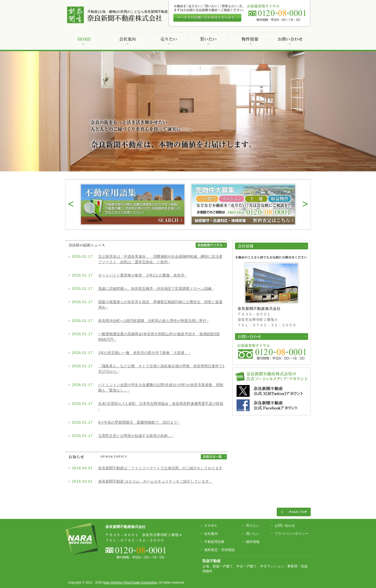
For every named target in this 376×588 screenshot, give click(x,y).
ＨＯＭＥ (211, 526)
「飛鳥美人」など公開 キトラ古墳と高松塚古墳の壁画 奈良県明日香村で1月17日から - (161, 369)
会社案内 (211, 534)
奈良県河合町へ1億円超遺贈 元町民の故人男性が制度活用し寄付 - (153, 321)
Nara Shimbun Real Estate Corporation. (130, 583)
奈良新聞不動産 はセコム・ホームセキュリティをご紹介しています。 (155, 481)
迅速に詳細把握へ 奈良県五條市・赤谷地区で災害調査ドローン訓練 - (156, 289)
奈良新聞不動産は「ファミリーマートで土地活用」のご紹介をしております (160, 468)
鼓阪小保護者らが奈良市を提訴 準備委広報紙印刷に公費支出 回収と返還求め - (160, 305)
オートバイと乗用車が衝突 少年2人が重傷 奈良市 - (142, 275)
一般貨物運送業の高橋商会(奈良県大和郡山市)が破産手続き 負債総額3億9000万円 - (159, 337)
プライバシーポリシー (292, 534)
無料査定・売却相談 (219, 550)
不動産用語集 (214, 542)
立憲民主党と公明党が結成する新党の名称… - (136, 436)
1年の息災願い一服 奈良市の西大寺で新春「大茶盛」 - (144, 353)
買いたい (253, 534)
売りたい (253, 526)
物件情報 (253, 542)
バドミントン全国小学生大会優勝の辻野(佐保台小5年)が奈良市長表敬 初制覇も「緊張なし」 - (161, 388)
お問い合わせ (285, 526)
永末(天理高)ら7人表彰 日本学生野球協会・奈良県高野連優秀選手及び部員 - (161, 406)
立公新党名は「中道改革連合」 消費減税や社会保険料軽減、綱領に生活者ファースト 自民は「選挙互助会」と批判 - (160, 259)
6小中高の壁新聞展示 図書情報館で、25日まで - (139, 422)
